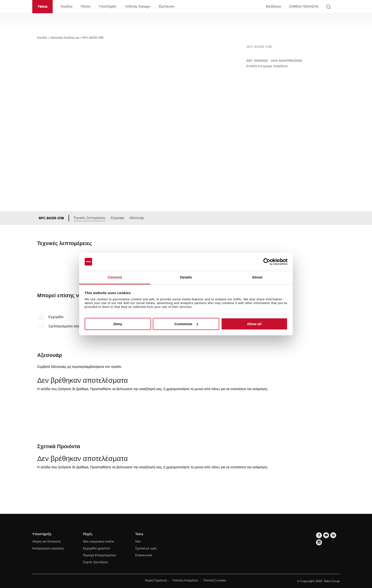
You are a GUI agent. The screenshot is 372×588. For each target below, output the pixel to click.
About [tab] (257, 277)
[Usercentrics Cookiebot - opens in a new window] (267, 262)
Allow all (254, 324)
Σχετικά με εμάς (146, 548)
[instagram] (319, 542)
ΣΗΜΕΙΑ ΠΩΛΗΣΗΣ (304, 6)
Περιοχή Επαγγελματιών (100, 555)
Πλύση (86, 7)
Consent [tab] (115, 277)
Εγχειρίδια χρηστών (97, 548)
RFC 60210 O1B (51, 218)
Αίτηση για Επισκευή (46, 541)
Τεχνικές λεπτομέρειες (90, 218)
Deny (118, 324)
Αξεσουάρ (137, 218)
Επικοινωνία (144, 555)
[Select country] (338, 7)
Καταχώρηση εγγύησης (48, 548)
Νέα (138, 541)
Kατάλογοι (274, 6)
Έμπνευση (167, 7)
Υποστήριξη (107, 7)
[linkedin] (333, 535)
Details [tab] (186, 277)
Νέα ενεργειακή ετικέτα (99, 541)
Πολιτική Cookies (215, 580)
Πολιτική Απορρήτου (185, 580)
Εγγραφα (118, 218)
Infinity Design (138, 7)
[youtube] (326, 535)
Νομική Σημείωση (156, 580)
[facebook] (319, 535)
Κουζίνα (67, 7)
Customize (186, 324)
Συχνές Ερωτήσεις (96, 562)
